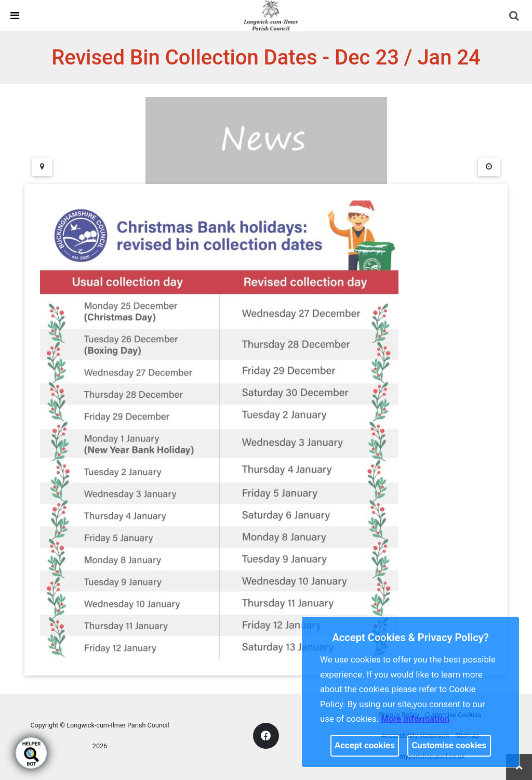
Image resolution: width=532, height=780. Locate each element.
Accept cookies (365, 745)
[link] (270, 15)
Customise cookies (449, 745)
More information (415, 719)
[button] (515, 17)
